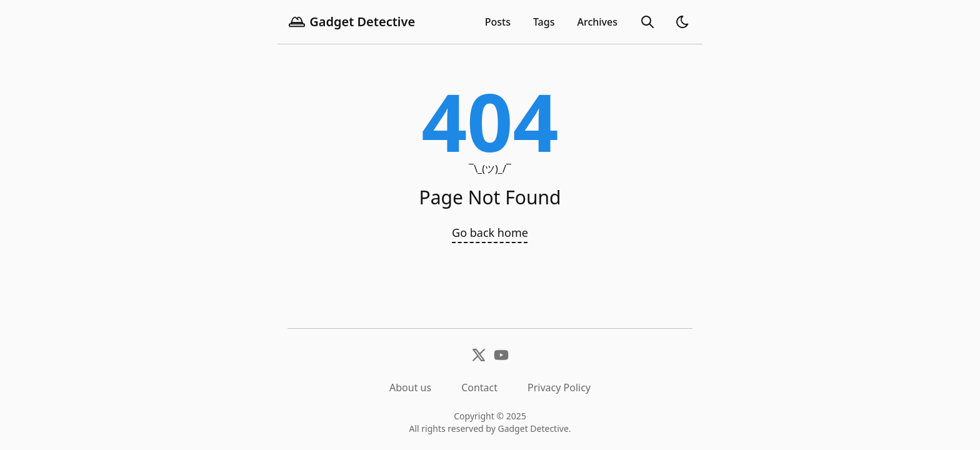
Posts (498, 22)
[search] (647, 22)
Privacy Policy (559, 387)
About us (410, 387)
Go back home (490, 232)
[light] (682, 22)
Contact (479, 387)
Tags (544, 22)
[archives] (597, 22)
